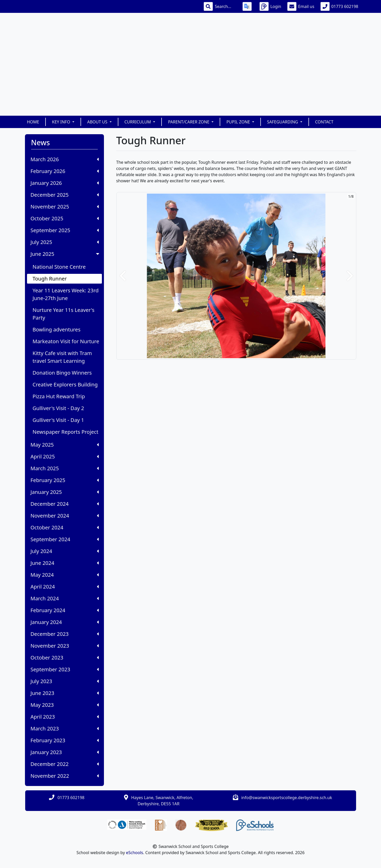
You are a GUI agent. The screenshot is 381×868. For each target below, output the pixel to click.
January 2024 (65, 622)
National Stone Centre (59, 267)
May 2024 (65, 575)
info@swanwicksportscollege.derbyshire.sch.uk (287, 798)
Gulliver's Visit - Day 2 (58, 408)
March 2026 (65, 159)
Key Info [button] (62, 122)
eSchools (135, 853)
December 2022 (65, 764)
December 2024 (65, 504)
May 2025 (65, 445)
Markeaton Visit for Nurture (66, 341)
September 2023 (65, 669)
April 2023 (65, 717)
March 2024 (65, 598)
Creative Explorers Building (65, 385)
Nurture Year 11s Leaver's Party (64, 314)
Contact (324, 122)
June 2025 (65, 254)
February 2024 (65, 610)
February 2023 (65, 740)
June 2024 (65, 563)
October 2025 (65, 218)
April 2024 (65, 587)
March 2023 (65, 729)
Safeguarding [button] (283, 122)
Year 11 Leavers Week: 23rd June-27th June (66, 294)
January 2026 (65, 183)
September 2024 (65, 539)
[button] (123, 276)
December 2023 (65, 634)
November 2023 (65, 646)
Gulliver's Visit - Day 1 (58, 420)
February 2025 (65, 480)
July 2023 (65, 681)
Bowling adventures (57, 329)
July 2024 (65, 551)
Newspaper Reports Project (66, 432)
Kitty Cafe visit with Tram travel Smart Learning (62, 357)
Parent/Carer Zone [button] (189, 122)
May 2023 (65, 705)
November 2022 (65, 776)
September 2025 (65, 230)
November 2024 (65, 516)
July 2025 (65, 242)
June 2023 (65, 693)
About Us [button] (98, 122)
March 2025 (65, 468)
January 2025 (65, 492)
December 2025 (65, 195)
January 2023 (65, 752)
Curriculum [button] (138, 122)
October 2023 (65, 658)
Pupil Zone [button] (239, 122)
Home (33, 122)
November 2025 (65, 207)
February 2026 (65, 171)
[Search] (226, 6)
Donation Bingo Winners (62, 373)
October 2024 (65, 527)
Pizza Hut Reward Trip (59, 396)
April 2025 (65, 456)
